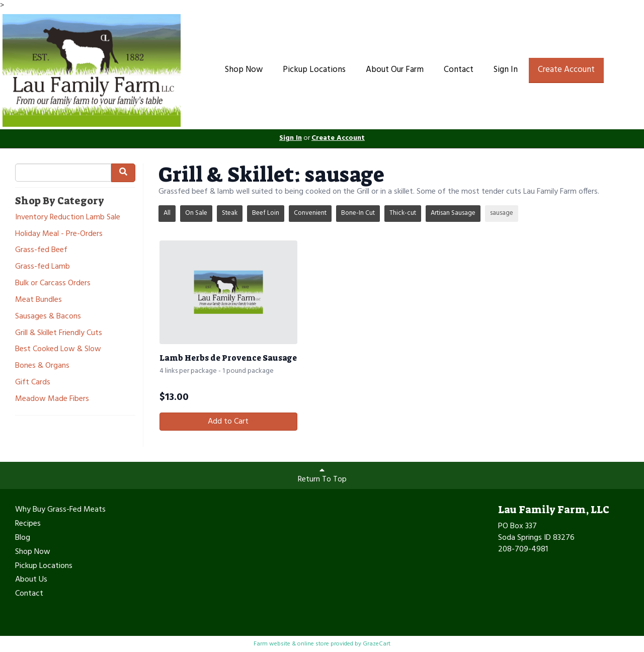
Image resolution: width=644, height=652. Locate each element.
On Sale (196, 213)
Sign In (506, 70)
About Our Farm (395, 70)
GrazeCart (377, 644)
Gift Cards (33, 383)
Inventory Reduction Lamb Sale (68, 218)
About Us (31, 580)
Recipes (28, 524)
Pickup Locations (314, 70)
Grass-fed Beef (41, 250)
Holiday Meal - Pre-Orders (59, 234)
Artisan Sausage (453, 213)
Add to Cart (228, 422)
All (167, 213)
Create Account (566, 70)
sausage (502, 213)
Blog (23, 538)
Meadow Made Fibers (52, 399)
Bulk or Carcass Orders (53, 283)
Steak (230, 213)
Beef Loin (266, 213)
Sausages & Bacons (48, 317)
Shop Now (244, 70)
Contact (459, 70)
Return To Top (322, 476)
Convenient (310, 213)
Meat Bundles (38, 300)
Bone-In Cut (358, 213)
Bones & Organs (42, 366)
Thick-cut (403, 213)
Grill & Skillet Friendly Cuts (59, 333)
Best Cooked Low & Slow (58, 349)
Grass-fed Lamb (43, 267)
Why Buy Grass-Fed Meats (60, 510)
